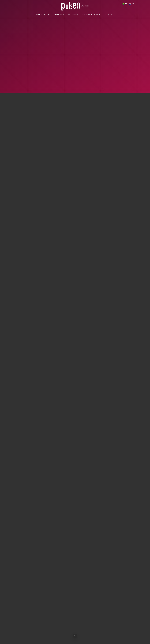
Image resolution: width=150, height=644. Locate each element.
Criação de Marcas (92, 15)
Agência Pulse (43, 15)
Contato (110, 15)
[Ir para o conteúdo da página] (75, 636)
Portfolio (73, 15)
